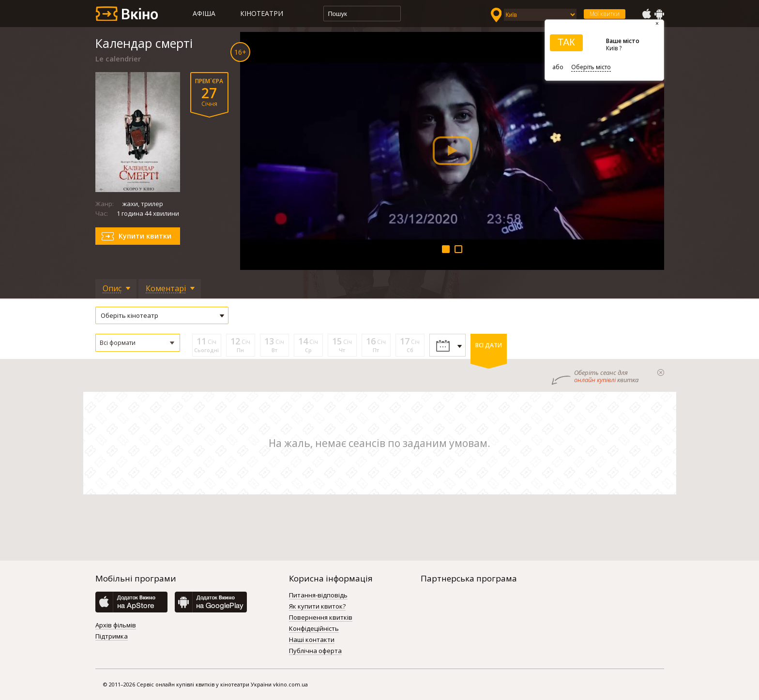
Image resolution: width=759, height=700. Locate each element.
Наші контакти (312, 640)
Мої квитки (605, 14)
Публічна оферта (315, 651)
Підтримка (112, 637)
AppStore (646, 14)
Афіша (204, 13)
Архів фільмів (116, 626)
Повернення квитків (321, 618)
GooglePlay (659, 14)
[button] (138, 343)
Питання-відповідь (318, 596)
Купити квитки (145, 236)
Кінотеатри (262, 13)
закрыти (661, 372)
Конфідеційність (314, 629)
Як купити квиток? (317, 607)
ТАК (566, 42)
